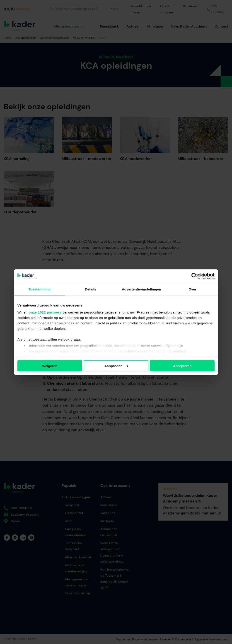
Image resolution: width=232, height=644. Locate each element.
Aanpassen (116, 366)
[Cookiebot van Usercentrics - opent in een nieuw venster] (195, 276)
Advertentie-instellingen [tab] (141, 289)
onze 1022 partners (45, 312)
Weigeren (50, 366)
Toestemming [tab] (40, 289)
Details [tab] (91, 289)
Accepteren (182, 366)
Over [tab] (192, 289)
